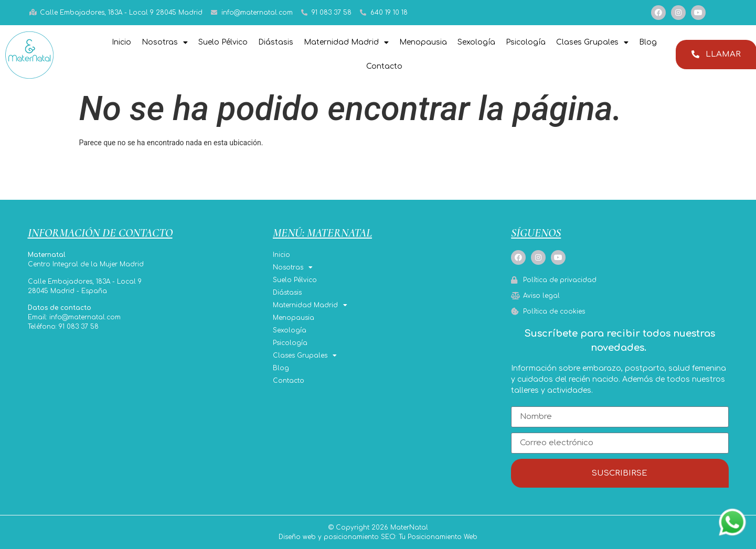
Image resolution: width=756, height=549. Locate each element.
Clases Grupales (592, 42)
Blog (648, 42)
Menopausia (423, 42)
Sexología (476, 42)
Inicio (121, 42)
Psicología (526, 42)
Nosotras (165, 42)
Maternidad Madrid (346, 42)
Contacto (384, 66)
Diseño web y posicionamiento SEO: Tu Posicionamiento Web (378, 537)
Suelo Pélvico (223, 42)
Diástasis (276, 42)
